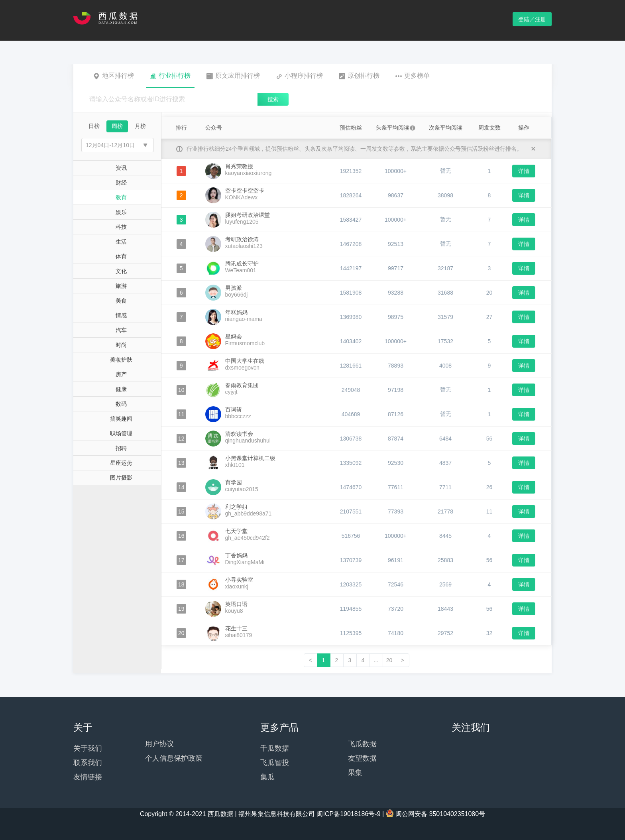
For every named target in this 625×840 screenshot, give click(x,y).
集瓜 (267, 777)
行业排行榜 (170, 76)
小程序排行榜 (299, 76)
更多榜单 (413, 76)
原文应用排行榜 (233, 76)
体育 (121, 256)
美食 (121, 301)
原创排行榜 (359, 76)
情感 (121, 315)
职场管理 (121, 433)
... (376, 660)
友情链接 (88, 777)
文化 (121, 271)
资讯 (121, 168)
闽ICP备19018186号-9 (348, 814)
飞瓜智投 (275, 763)
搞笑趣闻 (121, 419)
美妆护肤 (121, 360)
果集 (355, 773)
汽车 (121, 330)
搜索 (273, 99)
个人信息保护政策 (174, 758)
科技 (121, 227)
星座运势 (121, 463)
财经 (121, 183)
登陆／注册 (532, 19)
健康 (121, 389)
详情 (524, 171)
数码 (121, 404)
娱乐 (121, 212)
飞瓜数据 (362, 744)
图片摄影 (121, 478)
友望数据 (362, 758)
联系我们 (88, 763)
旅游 (121, 286)
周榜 (117, 126)
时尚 (121, 345)
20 (389, 660)
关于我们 (88, 748)
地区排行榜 (114, 76)
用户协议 (159, 744)
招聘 (121, 448)
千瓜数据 (275, 748)
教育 (121, 197)
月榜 (140, 126)
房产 (121, 374)
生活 (121, 242)
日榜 (94, 126)
